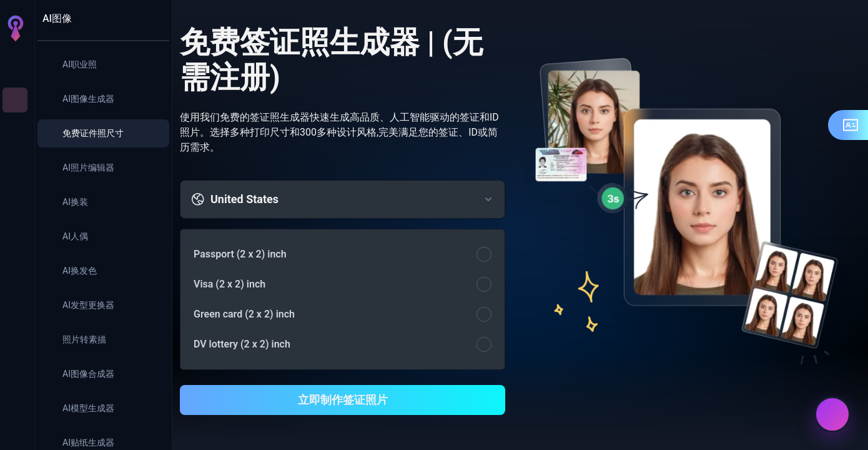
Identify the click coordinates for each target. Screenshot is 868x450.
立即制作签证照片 (343, 400)
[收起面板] (153, 19)
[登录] (15, 430)
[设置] (15, 405)
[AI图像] (15, 100)
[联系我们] (832, 414)
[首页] (15, 65)
